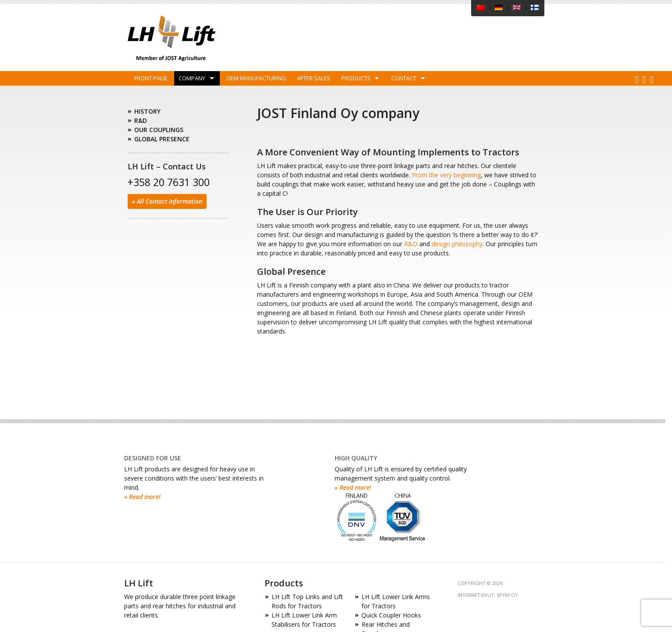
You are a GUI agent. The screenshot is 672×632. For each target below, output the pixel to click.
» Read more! (142, 497)
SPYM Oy (507, 595)
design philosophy (457, 244)
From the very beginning (446, 175)
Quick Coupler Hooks (391, 615)
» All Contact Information (167, 201)
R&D (411, 244)
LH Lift (172, 38)
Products (356, 78)
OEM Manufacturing (256, 78)
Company (192, 78)
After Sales (314, 78)
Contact (404, 78)
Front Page (151, 78)
